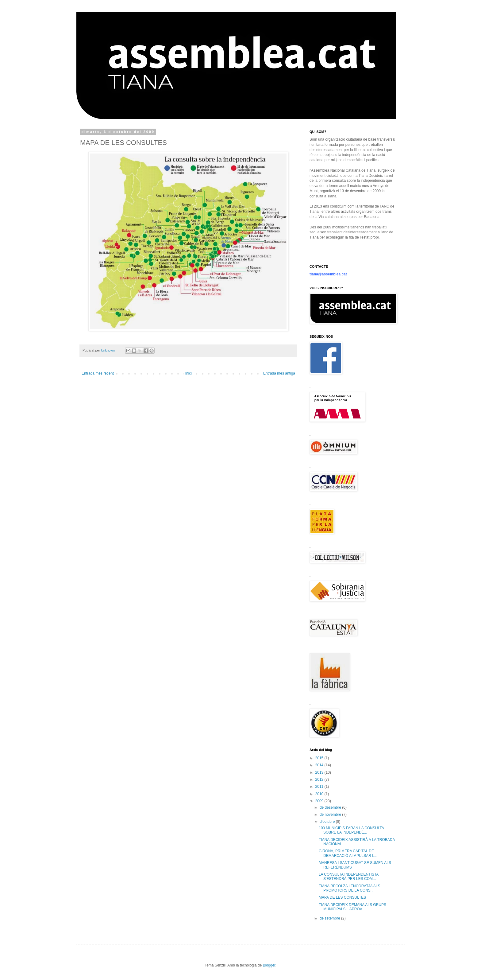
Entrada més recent (98, 373)
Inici (189, 373)
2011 (320, 787)
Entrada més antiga (279, 373)
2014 (320, 765)
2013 (320, 772)
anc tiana (101, 26)
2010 (320, 794)
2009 (320, 801)
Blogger (269, 965)
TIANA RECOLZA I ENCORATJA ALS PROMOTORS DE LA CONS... (350, 888)
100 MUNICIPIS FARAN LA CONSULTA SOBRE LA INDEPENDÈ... (351, 830)
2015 (320, 758)
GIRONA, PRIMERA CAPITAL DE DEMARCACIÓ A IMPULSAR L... (348, 853)
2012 (320, 780)
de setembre (330, 918)
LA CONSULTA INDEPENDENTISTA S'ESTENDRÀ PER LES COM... (349, 877)
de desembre (331, 807)
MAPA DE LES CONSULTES (342, 897)
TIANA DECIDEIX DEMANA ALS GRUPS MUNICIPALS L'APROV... (352, 907)
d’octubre (328, 822)
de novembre (331, 815)
